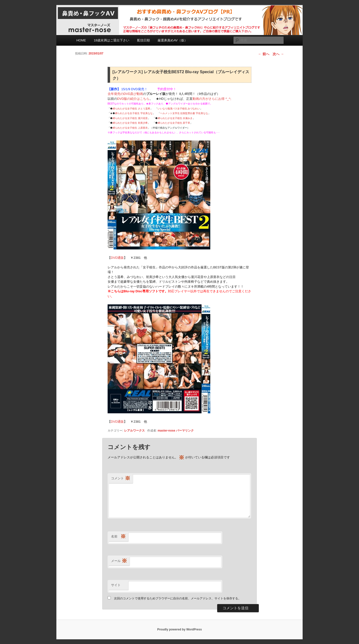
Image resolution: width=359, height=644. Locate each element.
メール (119, 561)
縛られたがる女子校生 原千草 (174, 123)
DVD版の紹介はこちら (133, 99)
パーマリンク (185, 431)
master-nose (166, 431)
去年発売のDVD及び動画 (125, 94)
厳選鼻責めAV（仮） (172, 40)
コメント (121, 479)
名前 (118, 537)
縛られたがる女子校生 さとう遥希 (131, 109)
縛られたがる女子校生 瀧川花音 (130, 118)
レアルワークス (134, 431)
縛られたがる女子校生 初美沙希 (130, 123)
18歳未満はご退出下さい (112, 40)
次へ (278, 54)
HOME (81, 40)
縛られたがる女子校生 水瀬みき (175, 118)
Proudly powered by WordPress (179, 629)
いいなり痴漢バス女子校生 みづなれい (179, 109)
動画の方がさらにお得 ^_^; (212, 99)
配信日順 (144, 40)
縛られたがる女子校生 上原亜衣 (130, 128)
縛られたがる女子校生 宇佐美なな (134, 113)
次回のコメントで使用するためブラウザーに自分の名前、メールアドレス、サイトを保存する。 (178, 598)
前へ (264, 54)
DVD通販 (117, 258)
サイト (116, 585)
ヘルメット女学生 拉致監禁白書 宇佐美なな (184, 113)
